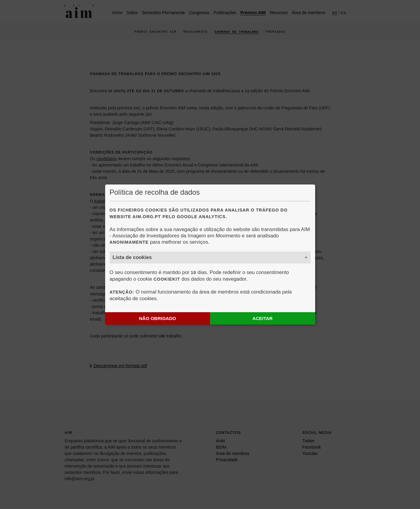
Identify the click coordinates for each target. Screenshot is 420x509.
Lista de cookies (132, 257)
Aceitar (262, 318)
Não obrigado (158, 318)
